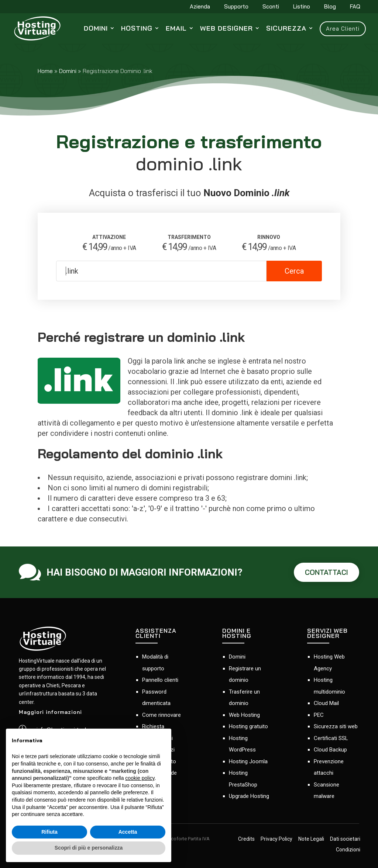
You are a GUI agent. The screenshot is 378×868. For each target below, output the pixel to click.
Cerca (294, 271)
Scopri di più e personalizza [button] (89, 848)
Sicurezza (286, 28)
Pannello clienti (160, 680)
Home (45, 71)
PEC (319, 715)
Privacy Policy (276, 839)
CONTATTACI (327, 572)
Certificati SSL (331, 738)
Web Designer (226, 28)
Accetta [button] (128, 832)
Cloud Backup (330, 750)
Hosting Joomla (248, 761)
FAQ (355, 7)
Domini (96, 28)
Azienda (200, 7)
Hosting (137, 28)
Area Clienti (343, 29)
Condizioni (348, 850)
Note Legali (311, 839)
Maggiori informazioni (50, 712)
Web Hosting (244, 715)
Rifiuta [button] (49, 832)
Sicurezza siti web (336, 726)
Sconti (271, 7)
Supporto (236, 7)
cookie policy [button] (140, 778)
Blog (330, 7)
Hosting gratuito (248, 726)
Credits (246, 839)
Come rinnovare (161, 715)
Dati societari (345, 839)
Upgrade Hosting (249, 796)
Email (176, 28)
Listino (302, 7)
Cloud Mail (326, 703)
